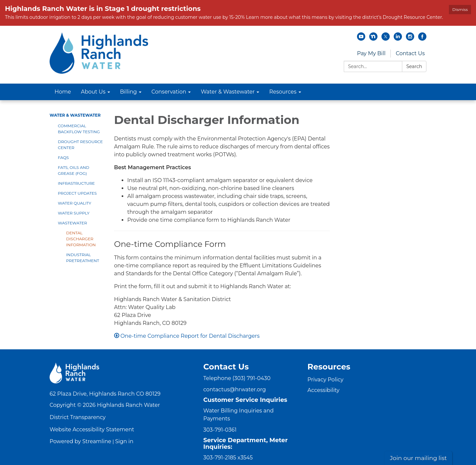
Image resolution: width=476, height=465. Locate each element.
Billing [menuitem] (128, 92)
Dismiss (460, 9)
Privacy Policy (325, 380)
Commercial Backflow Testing (79, 129)
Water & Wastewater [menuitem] (228, 92)
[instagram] (410, 39)
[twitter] (386, 39)
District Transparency (78, 417)
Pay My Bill (371, 53)
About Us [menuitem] (93, 92)
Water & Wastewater (75, 115)
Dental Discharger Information (81, 239)
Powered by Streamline (80, 441)
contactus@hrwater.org (235, 389)
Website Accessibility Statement (92, 429)
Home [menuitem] (63, 92)
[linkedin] (398, 39)
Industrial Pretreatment (83, 258)
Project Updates (77, 193)
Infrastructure (76, 183)
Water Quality (75, 203)
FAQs (63, 157)
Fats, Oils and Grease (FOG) (74, 170)
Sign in (124, 441)
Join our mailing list (418, 458)
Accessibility (323, 390)
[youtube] (361, 39)
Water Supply (74, 213)
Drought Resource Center (80, 145)
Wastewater (72, 223)
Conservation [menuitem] (169, 92)
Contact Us (410, 53)
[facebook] (422, 39)
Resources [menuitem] (283, 92)
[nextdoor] (373, 39)
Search (414, 66)
